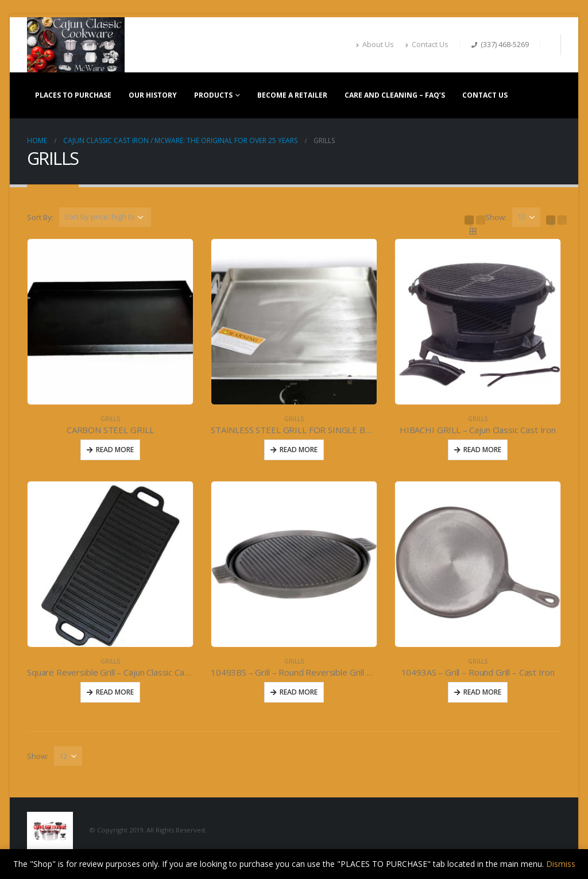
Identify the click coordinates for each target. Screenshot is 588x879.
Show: (496, 217)
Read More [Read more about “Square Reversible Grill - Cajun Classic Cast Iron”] (115, 692)
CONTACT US (485, 95)
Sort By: (40, 217)
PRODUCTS (213, 95)
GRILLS (110, 419)
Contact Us (427, 45)
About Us (375, 45)
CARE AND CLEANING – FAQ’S (395, 95)
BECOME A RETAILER (292, 95)
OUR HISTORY (153, 95)
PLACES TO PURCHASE (73, 95)
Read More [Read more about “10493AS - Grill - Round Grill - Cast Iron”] (482, 692)
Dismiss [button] (561, 864)
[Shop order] (105, 217)
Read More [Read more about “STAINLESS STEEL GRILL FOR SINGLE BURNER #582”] (299, 450)
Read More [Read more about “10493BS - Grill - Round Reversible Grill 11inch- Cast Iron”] (299, 692)
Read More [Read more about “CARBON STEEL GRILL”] (115, 450)
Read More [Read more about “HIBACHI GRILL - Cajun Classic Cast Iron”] (482, 450)
